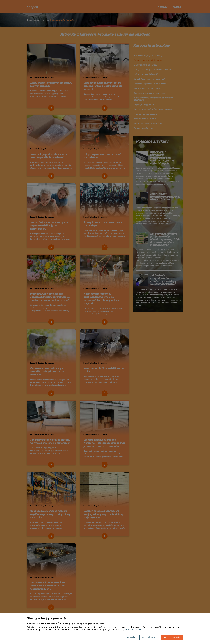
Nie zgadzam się (149, 637)
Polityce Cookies (133, 629)
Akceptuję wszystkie (172, 637)
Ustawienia (130, 637)
